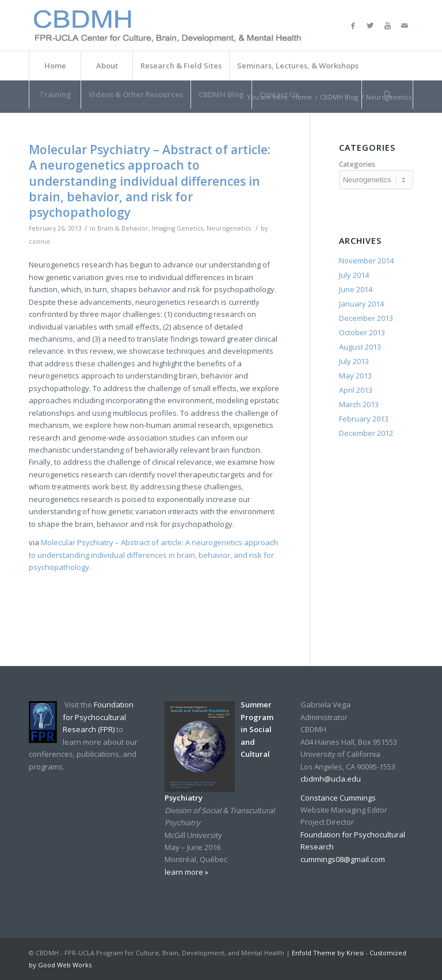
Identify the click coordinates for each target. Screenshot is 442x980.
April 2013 (356, 390)
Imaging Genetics (178, 228)
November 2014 (366, 261)
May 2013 (355, 376)
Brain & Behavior (123, 228)
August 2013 (360, 347)
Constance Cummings (338, 798)
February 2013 (364, 419)
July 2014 (354, 275)
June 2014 (356, 289)
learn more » (186, 872)
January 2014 (361, 304)
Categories (357, 164)
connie (39, 242)
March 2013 (359, 404)
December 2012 (366, 433)
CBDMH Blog (339, 97)
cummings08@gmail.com (343, 859)
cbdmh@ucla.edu (331, 779)
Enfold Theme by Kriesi (328, 953)
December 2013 (366, 318)
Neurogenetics (229, 228)
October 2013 (362, 332)
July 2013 (354, 361)
